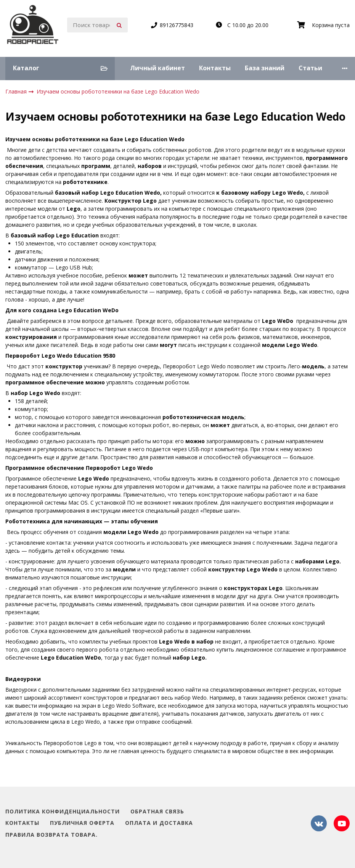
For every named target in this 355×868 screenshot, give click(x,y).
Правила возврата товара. (51, 835)
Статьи (310, 68)
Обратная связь (157, 812)
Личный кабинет (157, 68)
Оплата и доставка (159, 823)
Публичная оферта (82, 823)
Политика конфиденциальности (63, 812)
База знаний (265, 68)
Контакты (215, 68)
